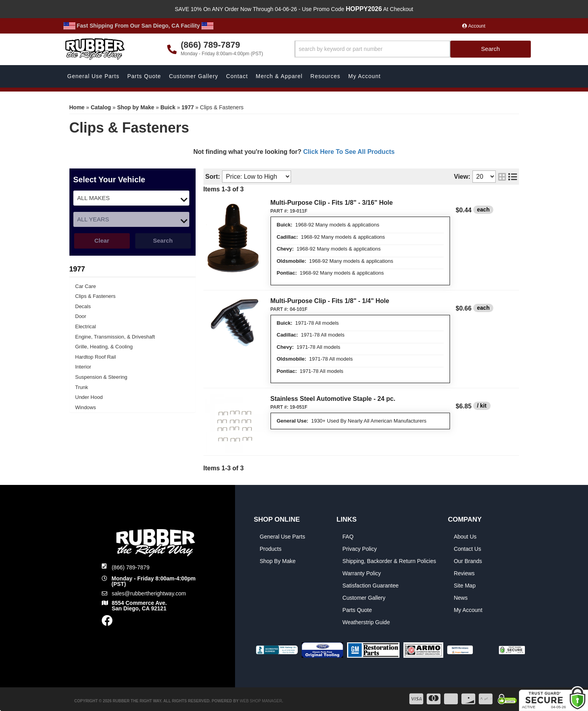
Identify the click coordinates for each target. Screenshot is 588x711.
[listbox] (131, 198)
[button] (413, 49)
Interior (83, 367)
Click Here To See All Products (349, 152)
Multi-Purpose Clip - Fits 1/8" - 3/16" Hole (332, 203)
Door (81, 316)
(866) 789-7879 (131, 567)
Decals (83, 306)
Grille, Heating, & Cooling (104, 347)
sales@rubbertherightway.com (149, 593)
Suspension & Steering (101, 377)
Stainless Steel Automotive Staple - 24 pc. (333, 399)
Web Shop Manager (261, 701)
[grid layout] (502, 177)
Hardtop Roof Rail (96, 357)
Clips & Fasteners (96, 296)
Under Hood (89, 397)
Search (163, 240)
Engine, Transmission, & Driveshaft (115, 337)
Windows (86, 407)
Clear (102, 240)
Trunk (82, 387)
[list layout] (513, 177)
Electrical (86, 326)
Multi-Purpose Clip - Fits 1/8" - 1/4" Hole (330, 301)
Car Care (86, 286)
